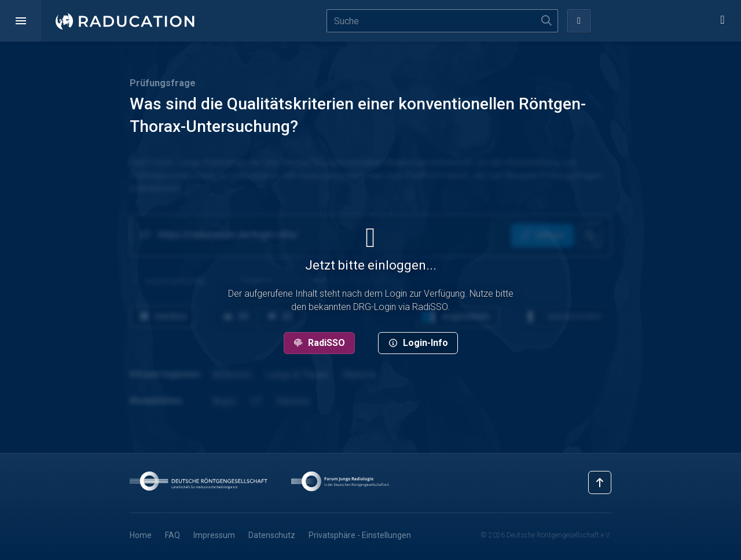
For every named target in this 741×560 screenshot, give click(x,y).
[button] (21, 21)
